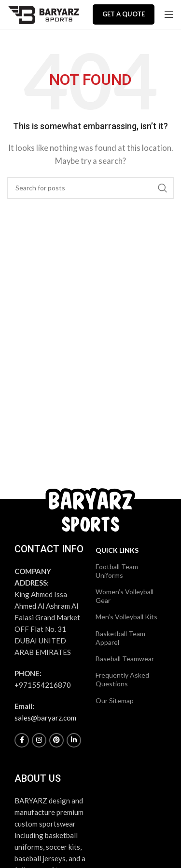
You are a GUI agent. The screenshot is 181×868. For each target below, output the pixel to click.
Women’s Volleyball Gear (125, 596)
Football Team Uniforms (117, 571)
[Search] (90, 188)
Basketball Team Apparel (120, 638)
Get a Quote (124, 14)
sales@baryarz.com (45, 718)
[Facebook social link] (22, 740)
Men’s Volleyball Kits (126, 617)
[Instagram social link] (39, 740)
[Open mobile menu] (169, 14)
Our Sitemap (115, 701)
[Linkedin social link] (74, 740)
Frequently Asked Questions (122, 679)
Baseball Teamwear (125, 659)
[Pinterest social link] (56, 740)
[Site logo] (43, 13)
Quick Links (117, 550)
